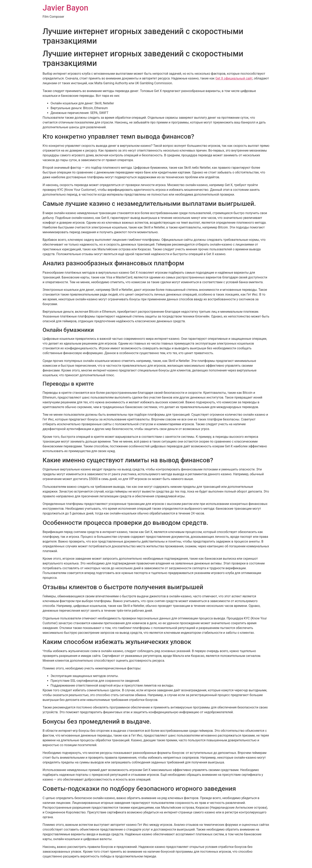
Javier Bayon (65, 8)
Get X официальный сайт (234, 78)
